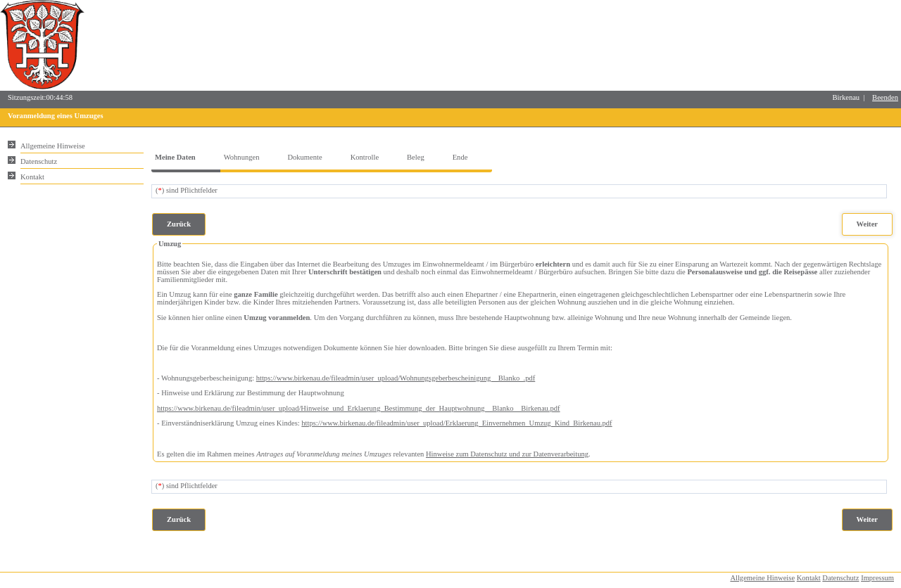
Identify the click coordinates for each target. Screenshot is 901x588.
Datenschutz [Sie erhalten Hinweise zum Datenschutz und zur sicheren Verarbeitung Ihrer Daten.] (39, 161)
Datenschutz (840, 578)
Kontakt (809, 578)
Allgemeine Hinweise (762, 578)
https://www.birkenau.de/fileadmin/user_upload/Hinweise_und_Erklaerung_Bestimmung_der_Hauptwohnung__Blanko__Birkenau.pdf (359, 408)
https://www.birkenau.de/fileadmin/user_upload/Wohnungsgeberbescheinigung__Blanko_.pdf (396, 378)
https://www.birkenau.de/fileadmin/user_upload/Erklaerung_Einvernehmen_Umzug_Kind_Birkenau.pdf (456, 423)
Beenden (885, 97)
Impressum (877, 578)
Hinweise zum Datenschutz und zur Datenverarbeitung (507, 454)
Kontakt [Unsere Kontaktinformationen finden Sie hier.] (32, 177)
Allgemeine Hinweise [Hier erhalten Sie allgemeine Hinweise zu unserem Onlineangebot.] (53, 146)
